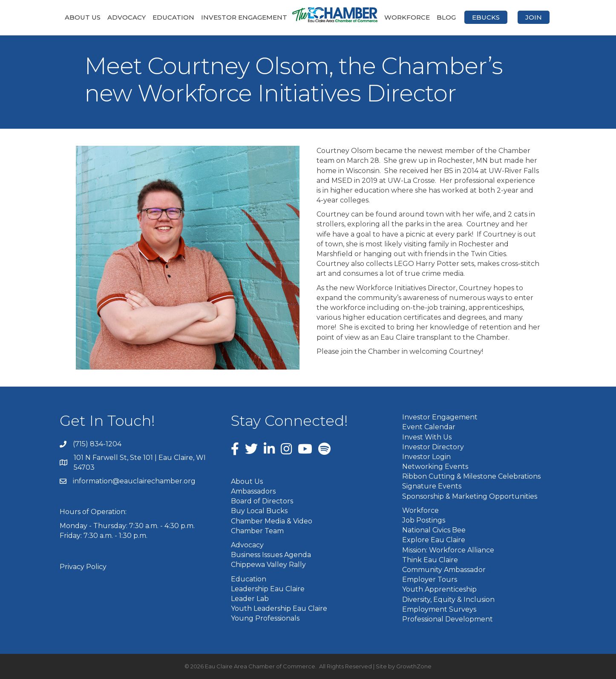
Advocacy (127, 17)
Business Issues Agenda (271, 555)
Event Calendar (429, 427)
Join (534, 17)
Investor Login (426, 457)
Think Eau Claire (430, 560)
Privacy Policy (83, 567)
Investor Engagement (244, 17)
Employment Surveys (439, 609)
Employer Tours (430, 579)
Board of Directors (262, 501)
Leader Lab (250, 599)
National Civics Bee (434, 530)
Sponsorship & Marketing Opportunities (470, 496)
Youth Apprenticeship (439, 589)
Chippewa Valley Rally (268, 565)
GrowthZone (414, 666)
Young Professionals (265, 618)
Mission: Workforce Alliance (448, 550)
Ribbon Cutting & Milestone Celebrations (471, 476)
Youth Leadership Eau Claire (279, 608)
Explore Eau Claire (434, 540)
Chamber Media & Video (272, 521)
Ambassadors (253, 491)
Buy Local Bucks (259, 511)
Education (173, 17)
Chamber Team (257, 531)
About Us (83, 17)
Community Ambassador (444, 570)
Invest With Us (427, 437)
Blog (446, 17)
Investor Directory (433, 447)
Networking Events (435, 467)
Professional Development (448, 619)
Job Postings (424, 520)
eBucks (486, 17)
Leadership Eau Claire (268, 589)
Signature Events (432, 486)
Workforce (407, 17)
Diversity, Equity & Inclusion (448, 600)
